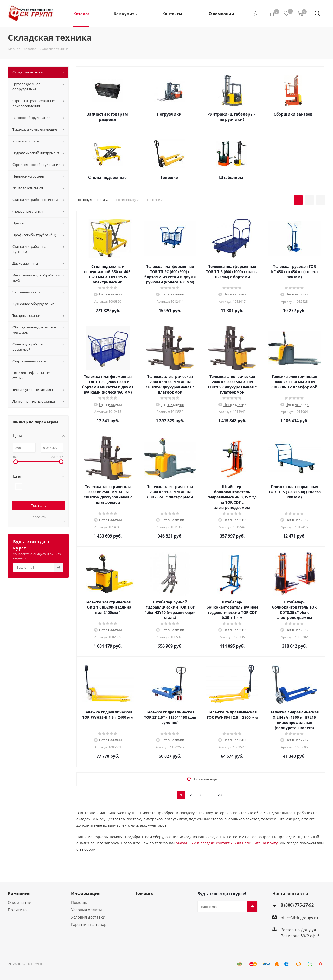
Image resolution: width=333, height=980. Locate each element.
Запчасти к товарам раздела (107, 117)
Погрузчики (169, 114)
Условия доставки (88, 917)
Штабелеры (231, 177)
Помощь (79, 902)
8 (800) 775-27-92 (297, 905)
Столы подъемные (107, 177)
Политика (17, 910)
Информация (86, 893)
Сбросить (38, 517)
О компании (20, 902)
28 (220, 795)
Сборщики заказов (293, 114)
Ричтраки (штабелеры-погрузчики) (231, 117)
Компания (19, 893)
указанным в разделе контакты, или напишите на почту (227, 843)
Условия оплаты (87, 910)
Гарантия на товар (89, 924)
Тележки (169, 177)
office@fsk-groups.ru (299, 918)
